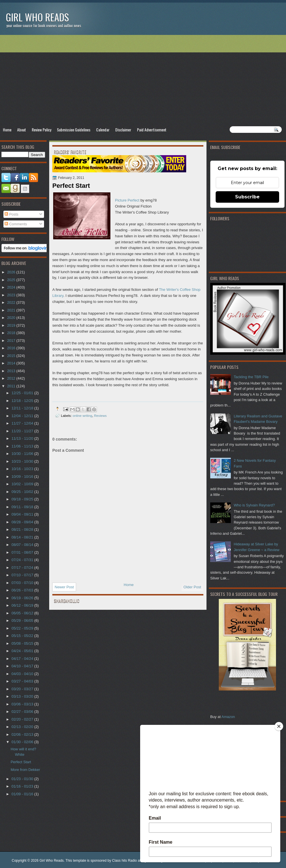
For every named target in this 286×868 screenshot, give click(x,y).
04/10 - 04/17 (23, 666)
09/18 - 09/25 (23, 499)
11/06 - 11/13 (23, 446)
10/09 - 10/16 (23, 477)
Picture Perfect (127, 200)
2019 (12, 325)
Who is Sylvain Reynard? (254, 505)
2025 (12, 280)
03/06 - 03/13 (23, 704)
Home (7, 130)
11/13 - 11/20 (23, 438)
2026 (12, 272)
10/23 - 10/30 (23, 461)
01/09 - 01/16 (23, 794)
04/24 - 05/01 (23, 651)
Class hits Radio (125, 861)
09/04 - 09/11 (23, 514)
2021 (12, 310)
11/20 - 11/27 (23, 431)
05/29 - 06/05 (23, 621)
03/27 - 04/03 (23, 681)
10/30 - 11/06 (23, 454)
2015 (12, 356)
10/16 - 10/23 (23, 469)
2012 (12, 378)
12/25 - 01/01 (23, 393)
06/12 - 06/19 (23, 605)
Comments (16, 224)
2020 (12, 318)
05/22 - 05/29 (23, 628)
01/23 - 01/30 (23, 779)
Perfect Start (21, 762)
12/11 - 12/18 (23, 408)
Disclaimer (123, 130)
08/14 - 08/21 (23, 537)
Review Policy (41, 130)
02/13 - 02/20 (23, 727)
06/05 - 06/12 (23, 613)
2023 (12, 295)
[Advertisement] (143, 80)
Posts (11, 214)
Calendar (103, 130)
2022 (12, 302)
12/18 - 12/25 (23, 401)
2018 (12, 333)
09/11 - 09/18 (23, 507)
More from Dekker (25, 770)
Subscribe (247, 197)
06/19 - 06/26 (23, 598)
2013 (12, 371)
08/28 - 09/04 (23, 522)
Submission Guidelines (74, 130)
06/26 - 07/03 (23, 590)
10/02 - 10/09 (23, 484)
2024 (12, 287)
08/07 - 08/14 (23, 545)
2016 (12, 348)
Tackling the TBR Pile (251, 377)
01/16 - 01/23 (23, 786)
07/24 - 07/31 (23, 560)
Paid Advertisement (152, 130)
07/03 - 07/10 (23, 583)
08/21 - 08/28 (23, 529)
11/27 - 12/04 (23, 423)
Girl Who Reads (37, 17)
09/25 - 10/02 (23, 492)
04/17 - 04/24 (23, 659)
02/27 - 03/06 (23, 712)
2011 (12, 386)
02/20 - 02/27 (23, 719)
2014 (12, 363)
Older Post (192, 587)
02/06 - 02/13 (23, 734)
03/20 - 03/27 (23, 689)
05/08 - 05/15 (23, 643)
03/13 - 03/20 (23, 696)
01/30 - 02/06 (23, 742)
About (22, 130)
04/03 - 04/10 (23, 674)
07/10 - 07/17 (23, 575)
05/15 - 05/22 (23, 636)
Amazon (228, 717)
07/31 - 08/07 (23, 552)
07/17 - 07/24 (23, 568)
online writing (82, 416)
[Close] (279, 726)
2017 (12, 341)
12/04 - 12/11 (23, 416)
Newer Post (64, 587)
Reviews (100, 416)
